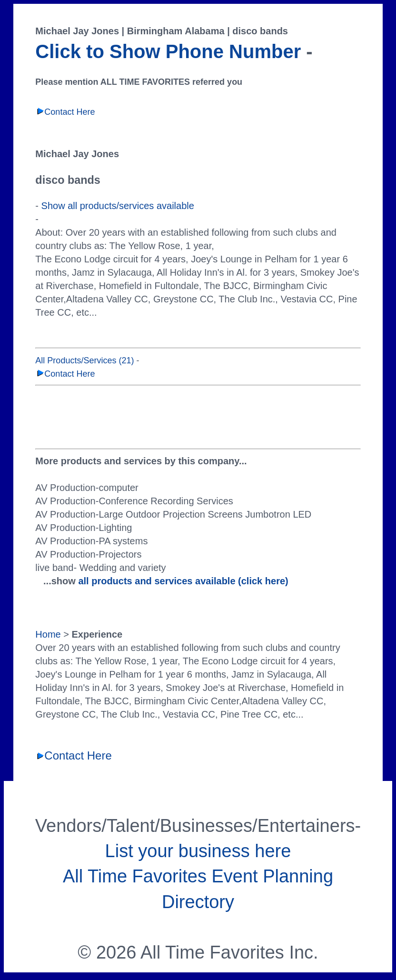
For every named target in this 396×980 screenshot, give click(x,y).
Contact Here (65, 112)
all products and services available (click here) (183, 581)
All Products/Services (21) (84, 360)
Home (48, 634)
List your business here (198, 851)
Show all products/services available (118, 206)
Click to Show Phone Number (168, 51)
